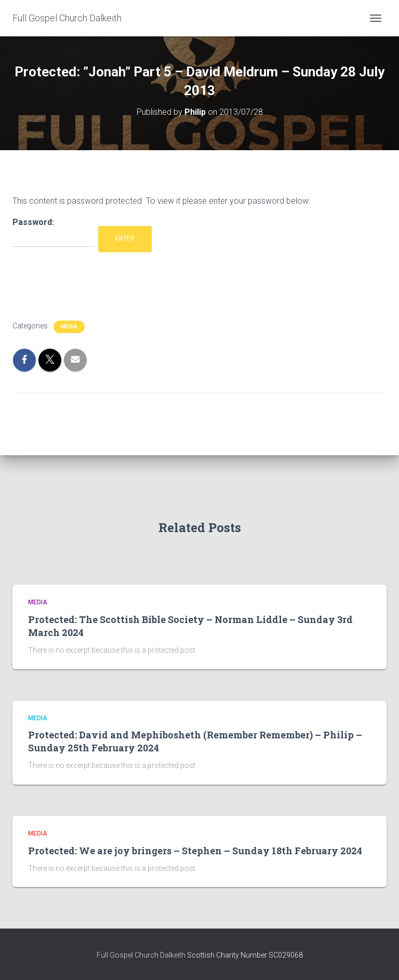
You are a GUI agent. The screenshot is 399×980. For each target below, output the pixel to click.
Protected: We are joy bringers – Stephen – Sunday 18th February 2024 (195, 851)
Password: (54, 233)
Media (69, 327)
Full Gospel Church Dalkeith (142, 955)
